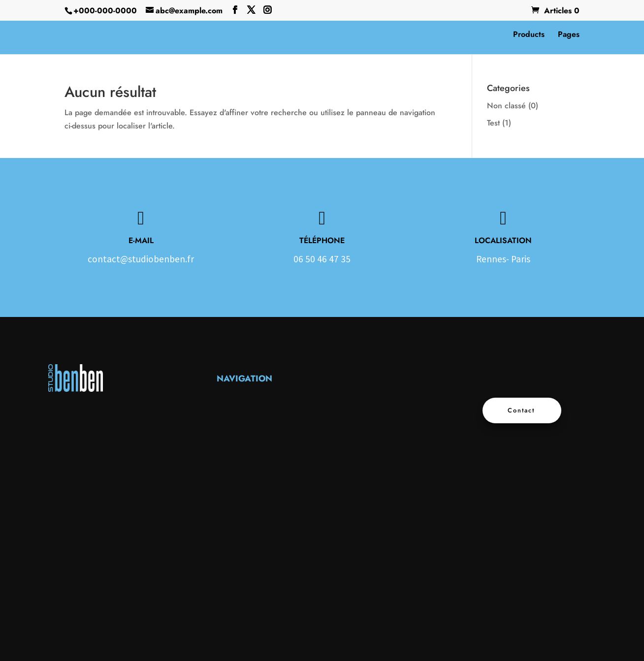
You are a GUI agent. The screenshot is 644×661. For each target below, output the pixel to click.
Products (529, 35)
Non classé (506, 106)
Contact (522, 410)
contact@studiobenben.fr (141, 259)
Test (493, 123)
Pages (569, 35)
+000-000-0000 (105, 11)
